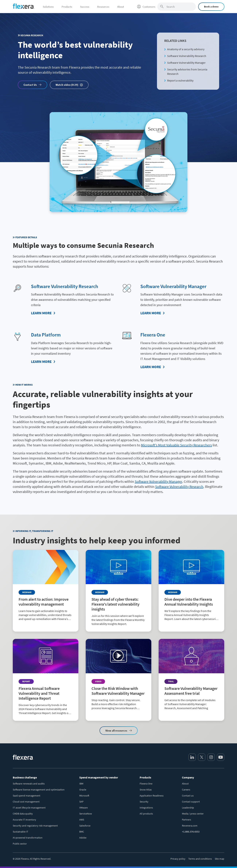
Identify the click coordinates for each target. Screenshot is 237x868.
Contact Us (30, 85)
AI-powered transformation (28, 837)
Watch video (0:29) (67, 85)
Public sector (20, 843)
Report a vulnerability (180, 80)
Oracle (83, 789)
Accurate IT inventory (24, 819)
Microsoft (84, 795)
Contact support (191, 801)
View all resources (116, 730)
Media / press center (193, 813)
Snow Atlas (146, 789)
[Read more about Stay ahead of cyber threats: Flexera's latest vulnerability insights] (118, 591)
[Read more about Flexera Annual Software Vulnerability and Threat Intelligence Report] (46, 680)
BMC (82, 831)
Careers (186, 789)
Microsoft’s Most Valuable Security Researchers (176, 445)
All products (146, 813)
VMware (83, 807)
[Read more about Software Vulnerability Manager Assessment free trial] (191, 677)
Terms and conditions (200, 859)
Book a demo (211, 7)
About (185, 783)
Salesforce (85, 825)
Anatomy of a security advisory (186, 49)
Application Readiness (152, 795)
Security (144, 801)
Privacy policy (178, 859)
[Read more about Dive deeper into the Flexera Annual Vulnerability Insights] (191, 588)
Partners (187, 819)
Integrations (146, 807)
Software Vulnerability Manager (186, 63)
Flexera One (153, 335)
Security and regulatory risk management (35, 825)
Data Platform (46, 335)
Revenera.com (190, 825)
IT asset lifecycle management (29, 807)
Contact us (188, 795)
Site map (219, 859)
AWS (82, 819)
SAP (81, 801)
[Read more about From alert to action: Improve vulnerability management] (46, 588)
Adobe (83, 837)
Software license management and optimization (39, 789)
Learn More (41, 313)
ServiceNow (86, 813)
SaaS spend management (27, 795)
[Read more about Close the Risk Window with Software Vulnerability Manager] (118, 677)
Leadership (188, 807)
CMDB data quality (23, 813)
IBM (81, 783)
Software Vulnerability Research (187, 56)
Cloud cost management (26, 801)
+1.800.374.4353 (191, 831)
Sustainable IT (21, 831)
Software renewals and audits (29, 783)
